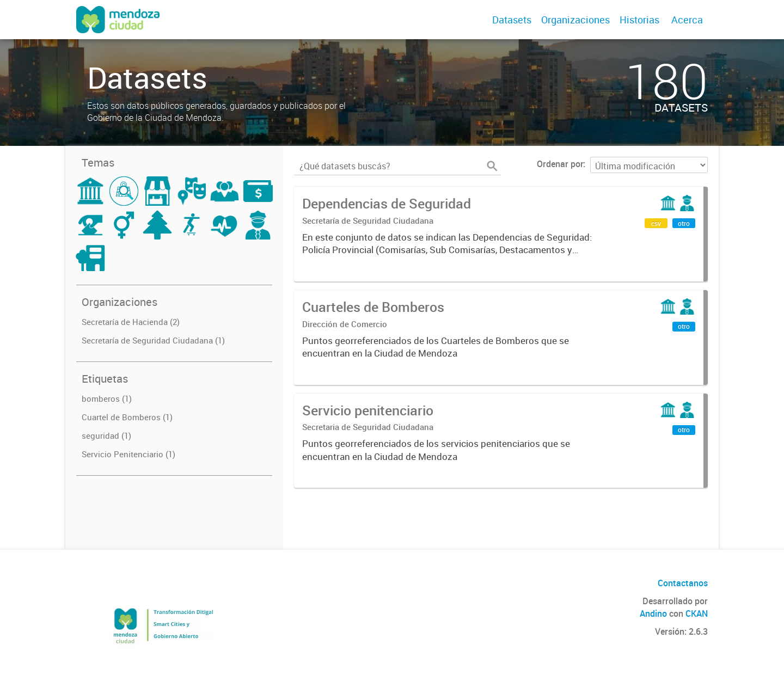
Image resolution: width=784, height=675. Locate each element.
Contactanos (683, 583)
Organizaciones (575, 20)
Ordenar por (560, 164)
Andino (653, 613)
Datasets (512, 20)
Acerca (687, 20)
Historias (639, 20)
